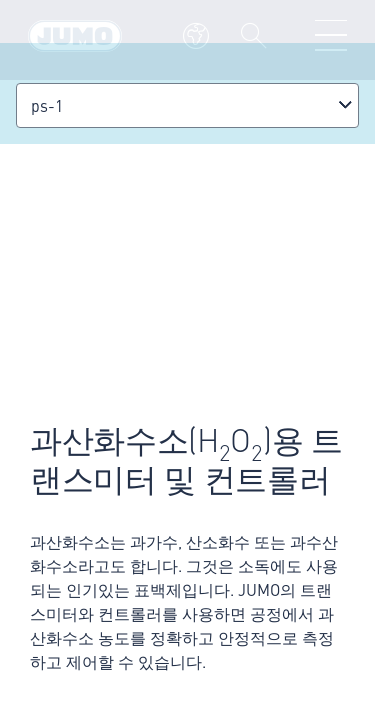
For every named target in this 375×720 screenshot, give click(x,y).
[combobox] (187, 105)
